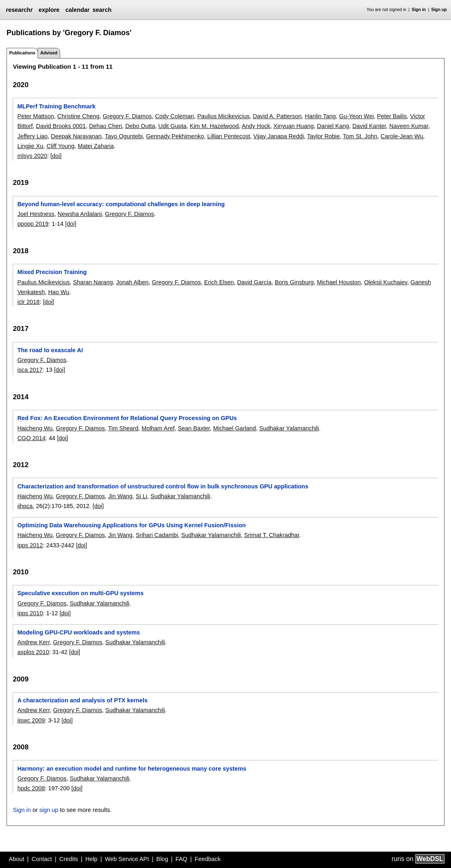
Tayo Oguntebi (124, 136)
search (102, 10)
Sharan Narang (93, 282)
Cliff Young (61, 146)
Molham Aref (158, 428)
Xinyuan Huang (294, 126)
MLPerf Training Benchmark (56, 106)
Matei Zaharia (96, 146)
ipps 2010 (30, 613)
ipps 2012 (30, 545)
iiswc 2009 (31, 720)
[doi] (56, 156)
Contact (42, 859)
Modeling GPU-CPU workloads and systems (79, 632)
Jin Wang (120, 496)
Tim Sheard (123, 428)
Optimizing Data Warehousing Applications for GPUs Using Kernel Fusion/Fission (131, 525)
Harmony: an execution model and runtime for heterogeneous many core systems (132, 769)
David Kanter (369, 126)
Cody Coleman (174, 116)
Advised (49, 53)
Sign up (439, 10)
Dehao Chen (106, 126)
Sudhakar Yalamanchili (289, 428)
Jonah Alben (132, 282)
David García (254, 282)
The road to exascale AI (50, 350)
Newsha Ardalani (80, 214)
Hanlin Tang (321, 116)
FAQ (181, 859)
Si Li (141, 496)
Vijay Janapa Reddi (279, 136)
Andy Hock (256, 126)
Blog (162, 859)
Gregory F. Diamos (127, 116)
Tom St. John (360, 136)
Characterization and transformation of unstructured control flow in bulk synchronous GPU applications (163, 486)
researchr (19, 10)
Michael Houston (339, 282)
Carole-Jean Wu (402, 136)
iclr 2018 (28, 302)
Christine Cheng (78, 116)
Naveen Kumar (409, 126)
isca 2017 (30, 370)
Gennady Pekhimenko (175, 136)
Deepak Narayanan (76, 136)
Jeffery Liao (32, 136)
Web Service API (127, 859)
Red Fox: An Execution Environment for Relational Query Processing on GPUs (127, 418)
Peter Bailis (392, 116)
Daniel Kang (333, 126)
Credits (69, 859)
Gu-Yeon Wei (356, 116)
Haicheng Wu (35, 428)
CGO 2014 (31, 438)
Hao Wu (59, 292)
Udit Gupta (172, 126)
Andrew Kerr (33, 642)
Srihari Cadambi (157, 535)
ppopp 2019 (33, 224)
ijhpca (25, 506)
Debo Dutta (140, 126)
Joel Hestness (36, 214)
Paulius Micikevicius (223, 116)
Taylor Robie (323, 136)
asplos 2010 (33, 652)
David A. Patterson (277, 116)
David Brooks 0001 (61, 126)
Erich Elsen (219, 282)
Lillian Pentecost (229, 136)
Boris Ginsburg (294, 282)
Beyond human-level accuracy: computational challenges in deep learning (121, 204)
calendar (77, 10)
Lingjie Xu (30, 146)
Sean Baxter (194, 428)
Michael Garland (234, 428)
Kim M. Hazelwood (214, 126)
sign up (49, 810)
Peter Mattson (36, 116)
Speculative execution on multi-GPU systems (80, 593)
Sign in (419, 10)
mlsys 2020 (32, 156)
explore (49, 10)
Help (92, 859)
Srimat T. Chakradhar (272, 535)
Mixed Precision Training (52, 272)
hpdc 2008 (31, 788)
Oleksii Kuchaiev (385, 282)
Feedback (208, 859)
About (17, 859)
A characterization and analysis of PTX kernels (82, 700)
